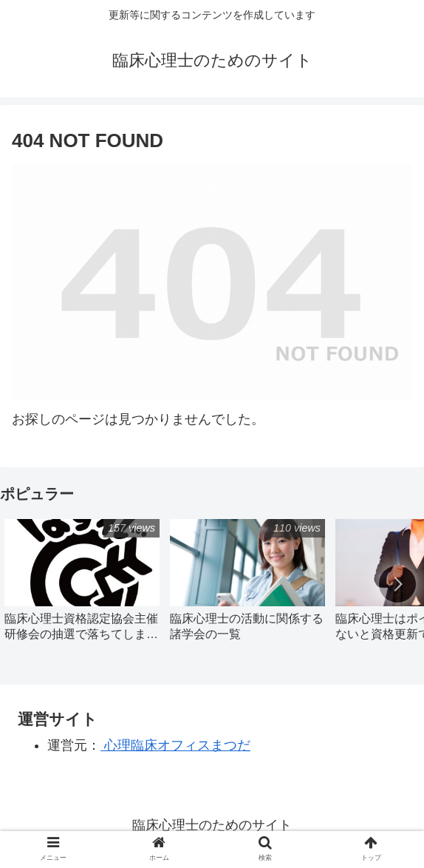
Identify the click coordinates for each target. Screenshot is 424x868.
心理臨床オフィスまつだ (175, 745)
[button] (397, 584)
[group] (82, 586)
